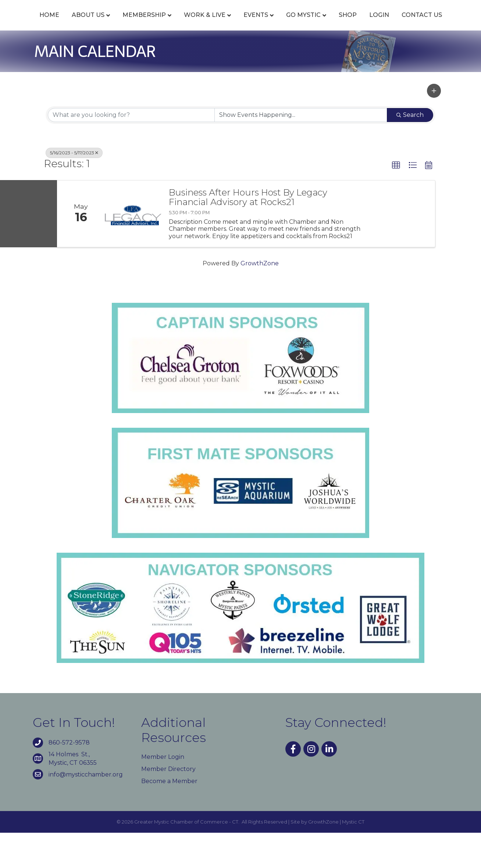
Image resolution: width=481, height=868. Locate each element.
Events (256, 23)
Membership (145, 23)
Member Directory (168, 804)
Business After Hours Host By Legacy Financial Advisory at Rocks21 (248, 233)
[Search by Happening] (301, 150)
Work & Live (205, 23)
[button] (434, 126)
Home (50, 23)
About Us (88, 23)
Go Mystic (388, 23)
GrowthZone (260, 299)
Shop (433, 23)
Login (214, 51)
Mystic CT (353, 857)
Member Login (163, 792)
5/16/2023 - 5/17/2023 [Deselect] (74, 188)
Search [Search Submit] (410, 150)
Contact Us (257, 51)
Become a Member (169, 816)
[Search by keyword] (131, 150)
